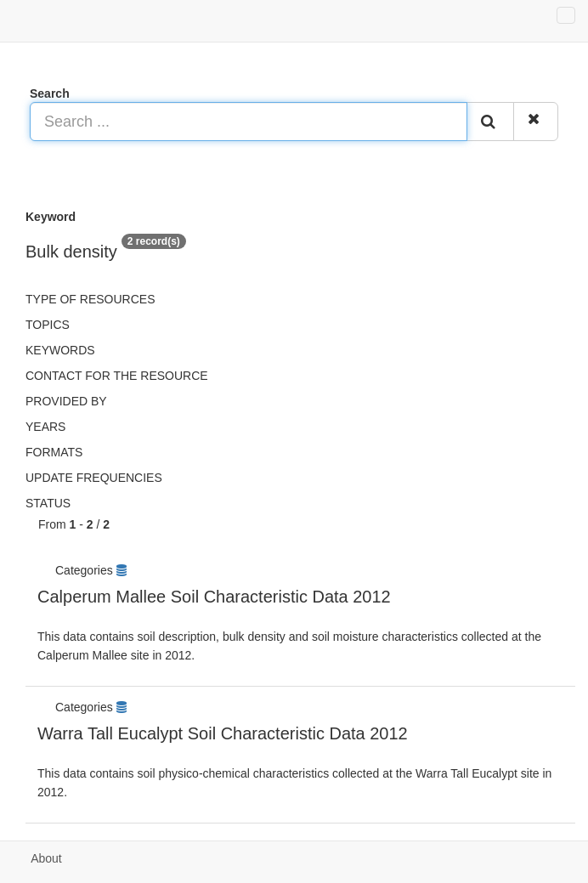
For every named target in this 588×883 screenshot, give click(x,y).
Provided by (66, 401)
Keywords (60, 350)
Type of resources (90, 299)
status (48, 503)
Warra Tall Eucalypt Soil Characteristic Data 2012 (223, 733)
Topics (48, 325)
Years (45, 427)
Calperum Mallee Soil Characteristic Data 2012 (214, 597)
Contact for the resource (117, 376)
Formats (54, 452)
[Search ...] (249, 122)
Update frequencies (94, 478)
